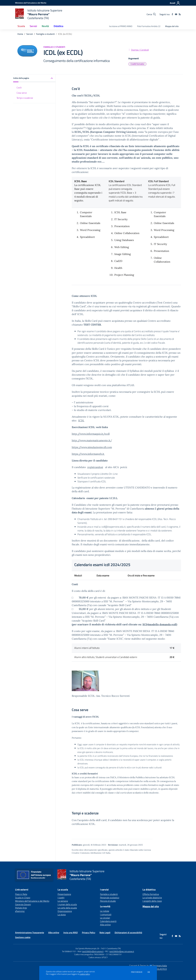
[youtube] (176, 14)
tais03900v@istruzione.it (93, 951)
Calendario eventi (108, 921)
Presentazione (64, 894)
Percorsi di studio (108, 901)
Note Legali (105, 932)
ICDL (81, 420)
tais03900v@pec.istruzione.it (122, 951)
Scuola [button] (21, 26)
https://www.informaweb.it (88, 454)
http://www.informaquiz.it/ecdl (91, 434)
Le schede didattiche (152, 898)
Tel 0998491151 (69, 951)
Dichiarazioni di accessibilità (128, 932)
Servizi (30, 34)
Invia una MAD (71, 932)
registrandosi (95, 467)
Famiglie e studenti (45, 34)
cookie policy (85, 974)
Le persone (63, 901)
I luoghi (61, 898)
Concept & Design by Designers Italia (148, 966)
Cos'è (19, 88)
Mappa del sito (172, 26)
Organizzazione (65, 911)
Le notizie (105, 911)
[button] (34, 78)
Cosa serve (22, 93)
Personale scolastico (110, 898)
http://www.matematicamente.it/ (92, 440)
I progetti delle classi (152, 901)
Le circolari (105, 918)
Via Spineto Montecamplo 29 (87, 948)
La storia (62, 915)
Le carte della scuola (67, 908)
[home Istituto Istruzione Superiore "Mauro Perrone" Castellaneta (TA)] (39, 14)
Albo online (105, 925)
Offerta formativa (151, 894)
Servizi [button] (33, 26)
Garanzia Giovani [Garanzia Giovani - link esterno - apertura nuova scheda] (23, 904)
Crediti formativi (137, 64)
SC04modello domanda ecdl (159, 624)
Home (20, 34)
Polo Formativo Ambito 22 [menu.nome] (149, 26)
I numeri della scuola (67, 904)
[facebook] (172, 14)
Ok (149, 972)
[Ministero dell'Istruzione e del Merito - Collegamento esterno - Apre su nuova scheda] (31, 3)
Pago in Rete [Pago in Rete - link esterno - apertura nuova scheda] (21, 894)
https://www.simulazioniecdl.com (92, 447)
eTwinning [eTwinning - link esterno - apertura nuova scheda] (20, 911)
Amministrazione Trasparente (30, 932)
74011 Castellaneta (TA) (111, 948)
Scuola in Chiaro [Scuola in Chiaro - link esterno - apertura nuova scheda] (23, 898)
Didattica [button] (58, 26)
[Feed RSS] (180, 14)
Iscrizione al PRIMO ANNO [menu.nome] (121, 26)
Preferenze (137, 972)
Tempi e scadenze (25, 98)
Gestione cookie (23, 937)
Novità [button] (45, 26)
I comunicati (106, 914)
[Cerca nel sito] (151, 14)
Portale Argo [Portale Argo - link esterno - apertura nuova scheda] (21, 908)
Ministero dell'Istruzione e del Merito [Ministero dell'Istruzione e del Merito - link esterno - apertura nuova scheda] (32, 901)
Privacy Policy (89, 932)
